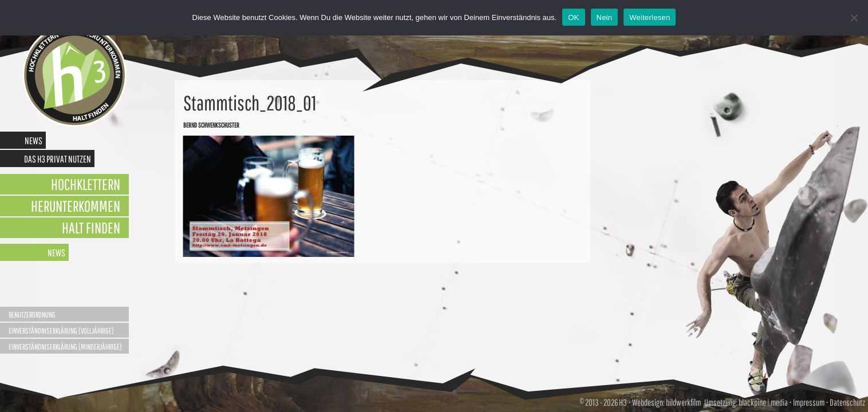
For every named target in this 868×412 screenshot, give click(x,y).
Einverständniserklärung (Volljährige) (61, 331)
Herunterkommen (76, 206)
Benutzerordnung (32, 315)
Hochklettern (86, 184)
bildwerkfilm (683, 402)
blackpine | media (763, 402)
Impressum (809, 402)
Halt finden (91, 227)
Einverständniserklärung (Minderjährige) (65, 347)
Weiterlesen (650, 17)
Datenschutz (847, 402)
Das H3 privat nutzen (58, 159)
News (33, 140)
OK (573, 17)
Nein (605, 17)
